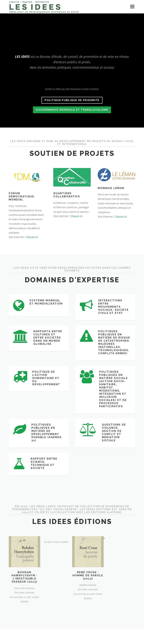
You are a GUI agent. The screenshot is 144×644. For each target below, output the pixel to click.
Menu (132, 6)
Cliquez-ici (32, 237)
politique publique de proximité (72, 100)
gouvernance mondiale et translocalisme (72, 110)
